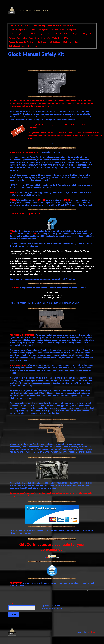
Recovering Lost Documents (39, 38)
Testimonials (43, 42)
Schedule (68, 34)
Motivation (67, 42)
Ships (76, 42)
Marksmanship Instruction (41, 34)
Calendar (59, 34)
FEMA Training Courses (18, 34)
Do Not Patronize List (17, 46)
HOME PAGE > (14, 26)
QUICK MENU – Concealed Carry (33, 26)
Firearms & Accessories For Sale (21, 42)
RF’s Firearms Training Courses (67, 30)
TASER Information (54, 26)
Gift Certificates (55, 42)
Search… (11, 603)
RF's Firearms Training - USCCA (33, 11)
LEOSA (66, 38)
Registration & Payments (83, 34)
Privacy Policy (32, 46)
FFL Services (57, 38)
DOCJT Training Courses (41, 30)
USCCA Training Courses (18, 30)
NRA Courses (68, 26)
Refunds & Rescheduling (18, 38)
